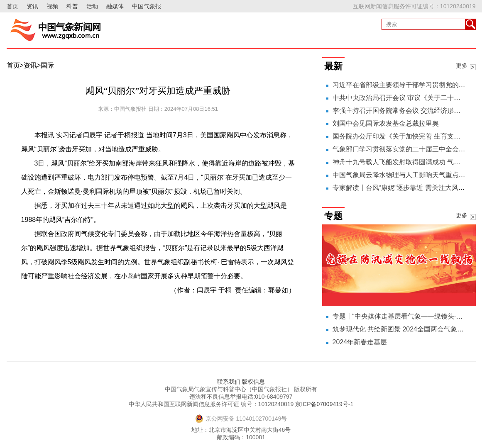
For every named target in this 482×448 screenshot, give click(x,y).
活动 (92, 6)
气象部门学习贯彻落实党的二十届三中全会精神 (402, 149)
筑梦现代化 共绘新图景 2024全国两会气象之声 (401, 329)
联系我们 (229, 382)
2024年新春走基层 (360, 342)
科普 (72, 6)
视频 (52, 6)
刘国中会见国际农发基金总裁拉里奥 (386, 123)
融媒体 (115, 6)
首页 (12, 6)
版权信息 (253, 382)
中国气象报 (147, 6)
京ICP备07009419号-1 (324, 404)
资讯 (32, 6)
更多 (462, 66)
